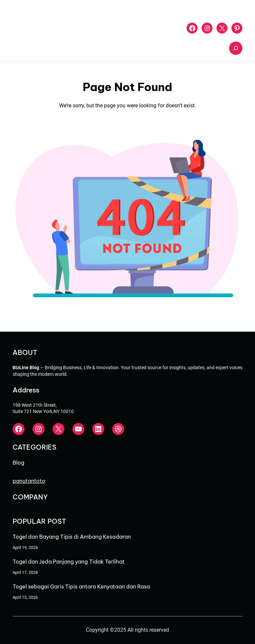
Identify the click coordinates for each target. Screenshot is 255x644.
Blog (18, 463)
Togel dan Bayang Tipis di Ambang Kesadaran (72, 537)
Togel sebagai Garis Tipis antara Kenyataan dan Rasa (81, 587)
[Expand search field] (236, 48)
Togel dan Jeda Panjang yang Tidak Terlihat (69, 562)
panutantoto (29, 481)
